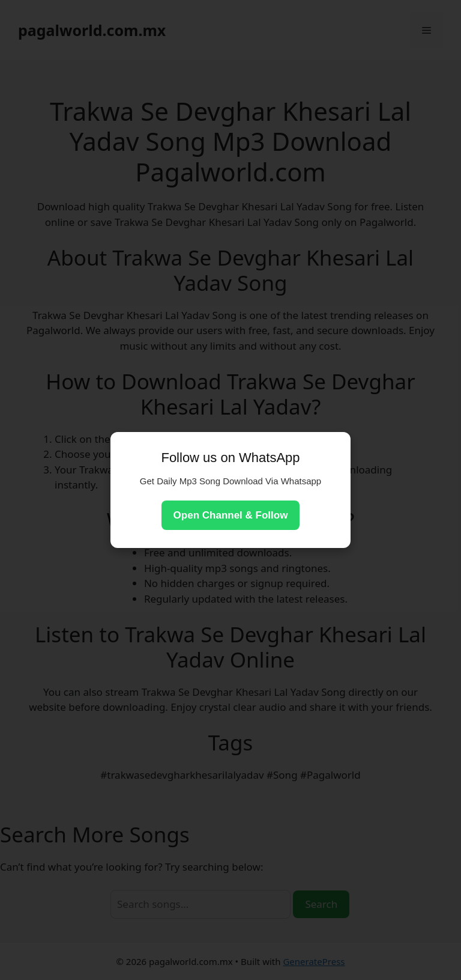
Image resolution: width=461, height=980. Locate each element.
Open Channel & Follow (231, 515)
